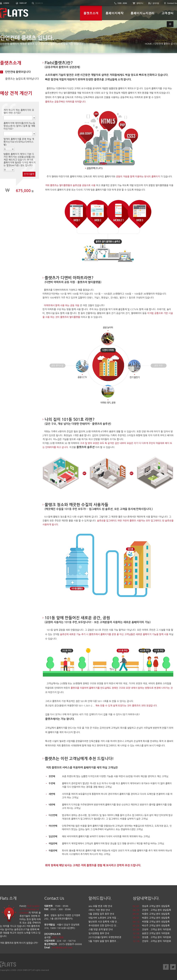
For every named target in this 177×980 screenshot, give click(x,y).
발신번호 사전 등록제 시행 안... (104, 922)
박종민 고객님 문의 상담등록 (156, 914)
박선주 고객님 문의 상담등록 (156, 926)
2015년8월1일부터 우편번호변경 (105, 937)
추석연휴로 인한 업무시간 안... (103, 926)
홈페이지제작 (114, 13)
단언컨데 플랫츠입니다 (18, 72)
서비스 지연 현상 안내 (99, 910)
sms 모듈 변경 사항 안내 (100, 906)
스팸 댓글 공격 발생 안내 (101, 930)
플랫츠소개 (91, 13)
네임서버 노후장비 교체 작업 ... (104, 918)
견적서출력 (29, 174)
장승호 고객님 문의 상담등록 (156, 906)
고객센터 (167, 13)
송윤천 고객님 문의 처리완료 (156, 933)
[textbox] (53, 3)
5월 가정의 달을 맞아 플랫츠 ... (104, 941)
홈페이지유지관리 (142, 13)
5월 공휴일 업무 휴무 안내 (101, 914)
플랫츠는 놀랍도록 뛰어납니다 (22, 79)
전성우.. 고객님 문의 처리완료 (156, 930)
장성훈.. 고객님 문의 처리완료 (156, 937)
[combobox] (20, 118)
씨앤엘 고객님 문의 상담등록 (156, 922)
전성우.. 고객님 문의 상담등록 (156, 910)
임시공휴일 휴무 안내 (99, 933)
